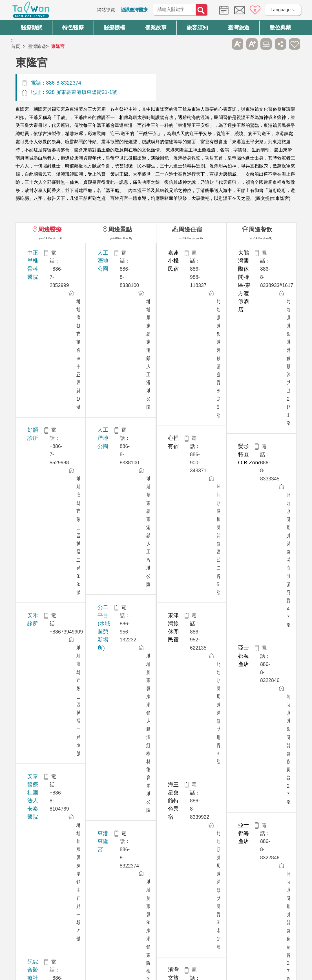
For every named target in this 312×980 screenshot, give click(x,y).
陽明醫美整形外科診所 (54, 688)
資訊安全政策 (236, 911)
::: (89, 10)
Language (281, 10)
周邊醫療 (50, 229)
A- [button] (238, 44)
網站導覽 (106, 10)
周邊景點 (120, 229)
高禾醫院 (38, 533)
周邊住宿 (190, 229)
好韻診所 (38, 284)
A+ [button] (252, 44)
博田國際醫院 (43, 657)
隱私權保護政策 (238, 901)
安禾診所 (38, 315)
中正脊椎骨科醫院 (48, 253)
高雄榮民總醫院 (46, 595)
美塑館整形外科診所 (51, 439)
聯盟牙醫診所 (43, 751)
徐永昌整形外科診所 (51, 470)
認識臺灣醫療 (134, 10)
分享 (280, 44)
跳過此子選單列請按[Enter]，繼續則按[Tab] (224, 44)
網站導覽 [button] (156, 870)
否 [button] (207, 848)
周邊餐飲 (260, 229)
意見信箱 (240, 10)
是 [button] (181, 848)
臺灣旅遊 (37, 46)
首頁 (16, 46)
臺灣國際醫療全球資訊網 (31, 11)
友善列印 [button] (266, 44)
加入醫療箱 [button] (295, 44)
